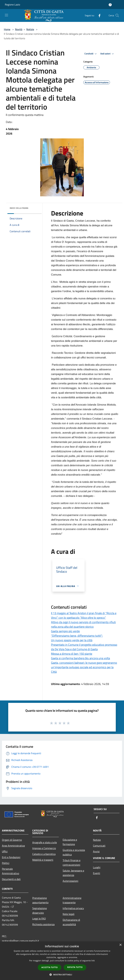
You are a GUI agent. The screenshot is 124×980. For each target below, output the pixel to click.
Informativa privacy (73, 908)
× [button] (120, 945)
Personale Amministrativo (10, 871)
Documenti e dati (11, 879)
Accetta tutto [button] (50, 967)
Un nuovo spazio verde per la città (72, 640)
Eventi (97, 873)
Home (7, 29)
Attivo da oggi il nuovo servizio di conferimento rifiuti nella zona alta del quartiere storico (83, 624)
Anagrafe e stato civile (45, 842)
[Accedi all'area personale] (110, 5)
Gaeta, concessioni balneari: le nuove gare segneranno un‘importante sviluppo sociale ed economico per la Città (84, 667)
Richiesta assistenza (43, 924)
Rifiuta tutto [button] (75, 967)
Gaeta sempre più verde (65, 631)
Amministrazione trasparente (72, 900)
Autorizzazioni (70, 881)
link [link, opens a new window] (93, 961)
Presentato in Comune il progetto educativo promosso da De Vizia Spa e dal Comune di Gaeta (84, 647)
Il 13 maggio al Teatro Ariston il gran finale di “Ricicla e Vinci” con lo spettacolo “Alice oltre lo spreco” (84, 615)
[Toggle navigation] (6, 15)
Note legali (69, 914)
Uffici (5, 851)
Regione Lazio (12, 5)
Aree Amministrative (13, 846)
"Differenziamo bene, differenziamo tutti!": (77, 636)
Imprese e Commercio (44, 848)
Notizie (30, 29)
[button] (62, 975)
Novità (19, 29)
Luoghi (97, 867)
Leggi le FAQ (39, 919)
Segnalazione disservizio (40, 910)
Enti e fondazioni (11, 857)
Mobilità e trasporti (43, 860)
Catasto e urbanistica (44, 854)
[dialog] (62, 961)
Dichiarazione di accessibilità (71, 922)
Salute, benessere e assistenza (73, 873)
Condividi (91, 54)
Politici (6, 863)
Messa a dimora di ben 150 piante (72, 654)
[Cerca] (117, 15)
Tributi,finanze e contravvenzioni (72, 863)
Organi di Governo (12, 840)
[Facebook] (98, 15)
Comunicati (99, 846)
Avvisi (96, 851)
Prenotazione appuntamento (40, 900)
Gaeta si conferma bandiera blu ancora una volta (80, 658)
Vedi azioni (108, 54)
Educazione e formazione (70, 842)
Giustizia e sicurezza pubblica (74, 852)
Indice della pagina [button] (19, 208)
